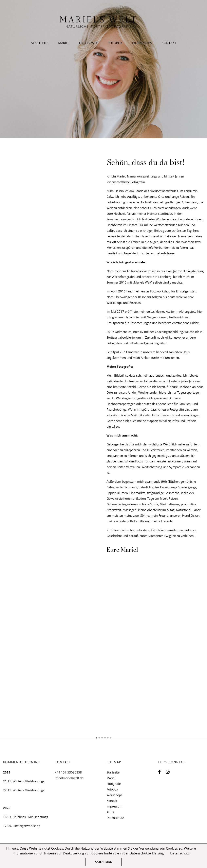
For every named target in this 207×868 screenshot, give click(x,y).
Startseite (40, 43)
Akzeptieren (104, 862)
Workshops (142, 43)
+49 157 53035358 (68, 772)
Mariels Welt (104, 22)
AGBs (110, 812)
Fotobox (115, 43)
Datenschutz (115, 818)
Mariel (111, 778)
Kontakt (169, 43)
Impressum (114, 806)
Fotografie (89, 43)
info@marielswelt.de (69, 778)
